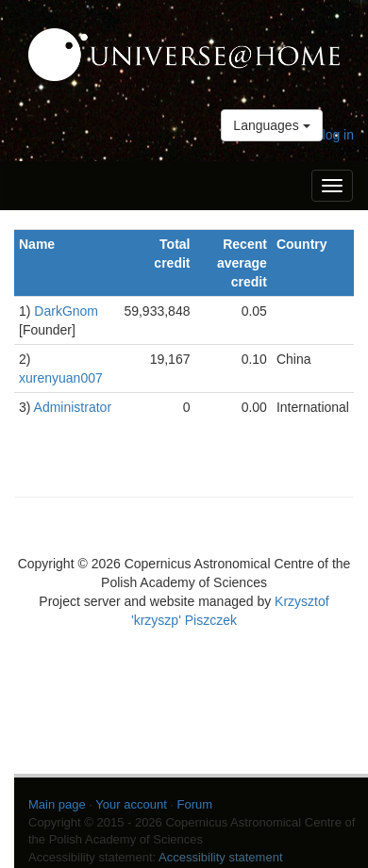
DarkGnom (66, 311)
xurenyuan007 (61, 378)
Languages (271, 125)
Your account (131, 804)
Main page (57, 804)
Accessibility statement (221, 857)
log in (338, 135)
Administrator (73, 407)
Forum (195, 804)
